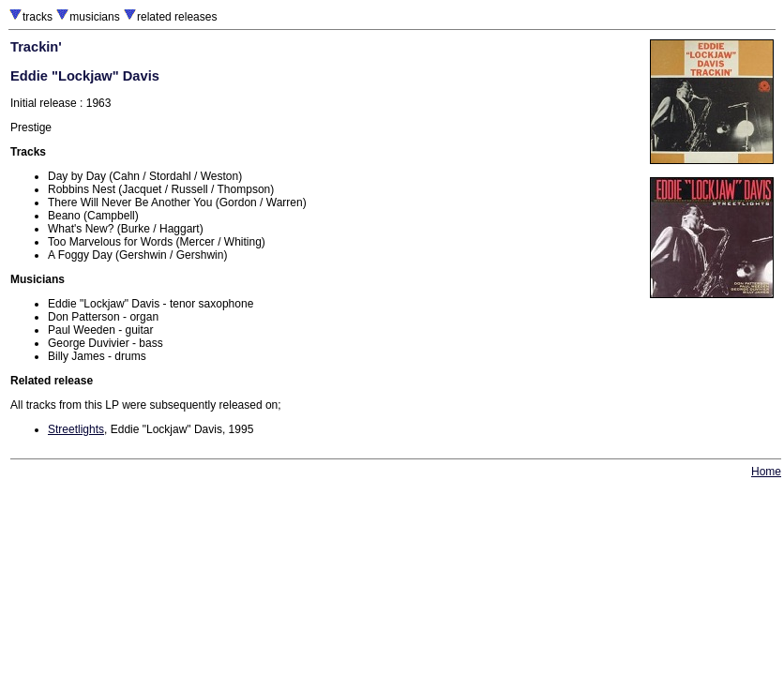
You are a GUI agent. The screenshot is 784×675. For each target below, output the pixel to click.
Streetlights (76, 429)
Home (766, 472)
